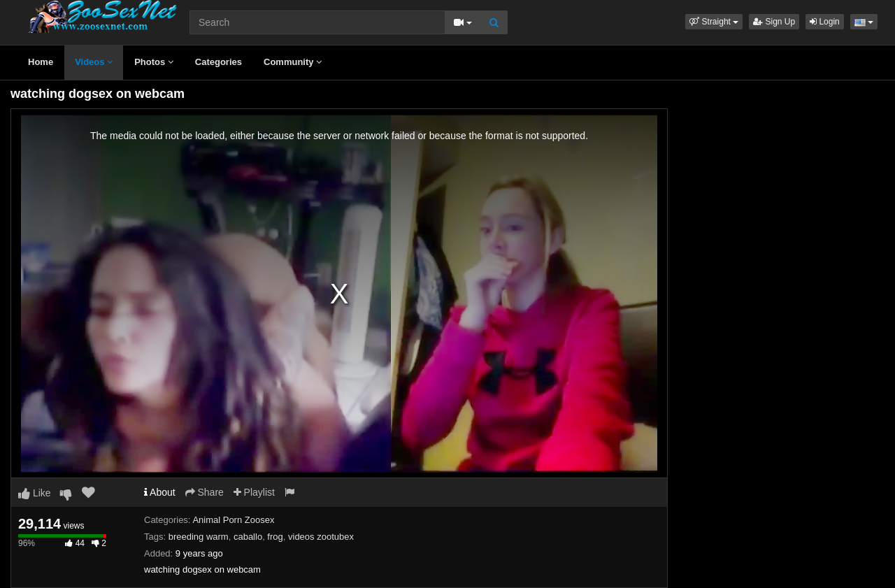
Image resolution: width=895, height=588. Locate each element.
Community (293, 62)
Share (205, 492)
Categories (219, 62)
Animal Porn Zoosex (233, 520)
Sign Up (774, 22)
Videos (94, 62)
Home (41, 62)
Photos (154, 62)
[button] (714, 22)
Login (825, 22)
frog (275, 537)
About (160, 492)
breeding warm (199, 537)
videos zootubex (321, 537)
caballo (248, 537)
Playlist (254, 492)
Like (35, 493)
